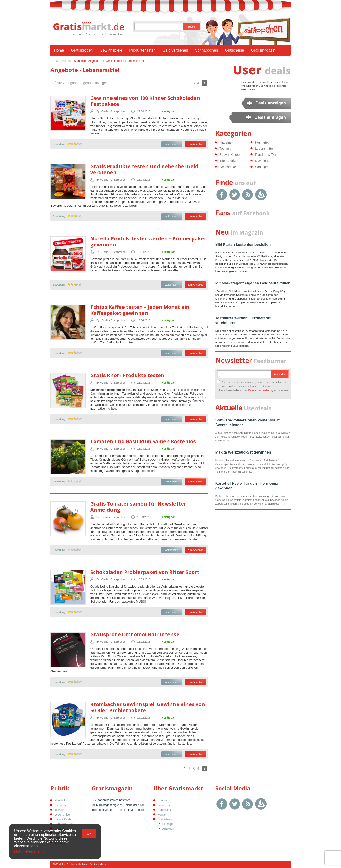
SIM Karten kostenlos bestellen (243, 244)
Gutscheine (235, 50)
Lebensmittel (136, 61)
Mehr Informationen (30, 852)
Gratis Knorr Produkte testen (127, 375)
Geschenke (228, 167)
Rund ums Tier (266, 155)
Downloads (263, 161)
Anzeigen (168, 829)
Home (59, 50)
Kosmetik (262, 142)
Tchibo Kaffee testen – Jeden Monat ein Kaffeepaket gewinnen (140, 310)
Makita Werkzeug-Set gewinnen (243, 452)
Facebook (222, 195)
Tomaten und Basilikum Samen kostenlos (143, 441)
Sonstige (261, 167)
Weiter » (204, 83)
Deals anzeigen (271, 103)
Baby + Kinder (230, 155)
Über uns (163, 801)
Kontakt (162, 815)
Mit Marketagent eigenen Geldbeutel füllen (253, 283)
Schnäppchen (207, 50)
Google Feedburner (261, 195)
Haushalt (226, 142)
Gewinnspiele (111, 50)
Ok (89, 833)
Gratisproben (82, 50)
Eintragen (168, 824)
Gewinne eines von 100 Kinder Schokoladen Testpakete (145, 101)
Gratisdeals (165, 819)
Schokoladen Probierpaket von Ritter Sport (145, 572)
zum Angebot (195, 144)
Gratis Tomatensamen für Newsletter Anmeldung (138, 507)
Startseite (80, 61)
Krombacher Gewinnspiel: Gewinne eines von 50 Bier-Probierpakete (148, 707)
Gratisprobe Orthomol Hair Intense (135, 634)
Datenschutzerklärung (261, 390)
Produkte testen (142, 50)
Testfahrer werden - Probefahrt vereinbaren (119, 810)
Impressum (165, 805)
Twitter (235, 195)
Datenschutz (165, 810)
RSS (248, 195)
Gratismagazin (263, 50)
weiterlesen (171, 144)
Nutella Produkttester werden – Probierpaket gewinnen (148, 242)
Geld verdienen (175, 50)
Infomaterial (228, 161)
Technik (225, 149)
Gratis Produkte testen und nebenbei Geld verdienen (144, 169)
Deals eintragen (270, 117)
